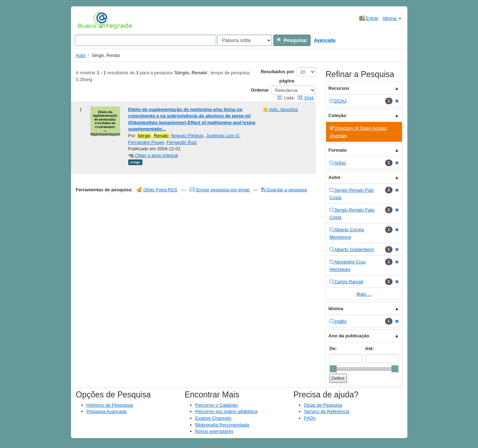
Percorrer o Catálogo (217, 405)
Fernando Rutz (182, 142)
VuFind (88, 20)
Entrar (369, 18)
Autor (81, 56)
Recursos (339, 88)
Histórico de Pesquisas (110, 405)
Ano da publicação (349, 336)
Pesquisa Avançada (107, 411)
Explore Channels (214, 418)
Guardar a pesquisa (284, 190)
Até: (370, 348)
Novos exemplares (214, 431)
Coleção (338, 115)
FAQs (310, 418)
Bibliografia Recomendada (222, 425)
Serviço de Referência (327, 411)
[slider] (333, 369)
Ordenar (260, 90)
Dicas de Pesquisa (323, 405)
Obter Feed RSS (157, 190)
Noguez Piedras (170, 136)
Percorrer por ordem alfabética (226, 411)
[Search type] (245, 40)
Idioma (392, 18)
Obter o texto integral (153, 155)
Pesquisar (292, 40)
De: (333, 348)
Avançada (324, 40)
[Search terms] (146, 40)
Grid (306, 98)
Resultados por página (278, 76)
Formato (338, 150)
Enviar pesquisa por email (220, 190)
